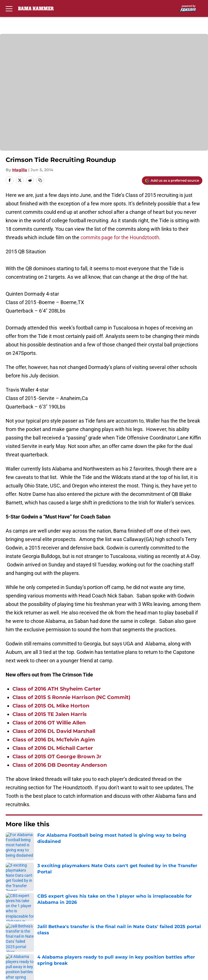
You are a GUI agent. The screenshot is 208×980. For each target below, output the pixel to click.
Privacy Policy (20, 912)
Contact (13, 891)
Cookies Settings (23, 943)
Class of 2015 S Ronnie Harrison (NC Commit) (71, 697)
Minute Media (37, 958)
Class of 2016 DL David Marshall (54, 731)
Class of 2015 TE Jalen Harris (50, 714)
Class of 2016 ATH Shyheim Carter (57, 689)
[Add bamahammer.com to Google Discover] (172, 181)
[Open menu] (9, 8)
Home (11, 841)
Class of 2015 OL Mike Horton (51, 706)
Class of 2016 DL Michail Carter (53, 748)
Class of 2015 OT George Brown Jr (57, 757)
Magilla (20, 170)
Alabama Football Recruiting (48, 841)
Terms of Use (131, 912)
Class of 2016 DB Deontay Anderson (60, 765)
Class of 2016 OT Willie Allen (49, 723)
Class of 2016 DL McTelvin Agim (54, 740)
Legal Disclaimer (135, 923)
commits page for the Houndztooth (120, 237)
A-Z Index (127, 933)
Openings (127, 881)
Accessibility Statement (31, 933)
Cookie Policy (19, 923)
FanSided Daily (21, 902)
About (11, 881)
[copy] (40, 180)
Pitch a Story (131, 902)
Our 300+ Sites (133, 891)
